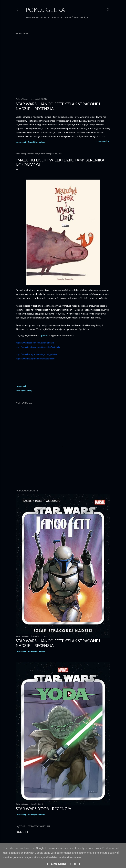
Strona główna (69, 17)
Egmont (44, 335)
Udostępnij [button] (21, 142)
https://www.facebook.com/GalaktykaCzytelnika (38, 347)
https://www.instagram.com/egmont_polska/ (36, 354)
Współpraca (34, 17)
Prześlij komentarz (37, 142)
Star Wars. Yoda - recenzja (43, 809)
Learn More (57, 864)
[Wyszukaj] (108, 9)
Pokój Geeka (45, 10)
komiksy (28, 391)
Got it (75, 864)
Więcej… (86, 17)
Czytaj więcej (103, 141)
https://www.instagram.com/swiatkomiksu (35, 359)
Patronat (50, 17)
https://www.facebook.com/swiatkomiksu (35, 343)
